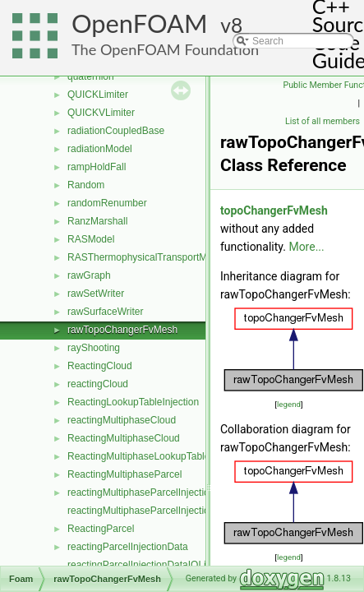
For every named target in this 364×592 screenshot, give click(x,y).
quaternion (91, 76)
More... (306, 247)
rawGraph (89, 275)
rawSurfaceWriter (105, 312)
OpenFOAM (140, 23)
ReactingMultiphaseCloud (124, 438)
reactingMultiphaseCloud (122, 420)
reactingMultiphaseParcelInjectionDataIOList (164, 511)
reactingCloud (98, 384)
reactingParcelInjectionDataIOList (141, 565)
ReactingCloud (100, 366)
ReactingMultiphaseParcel (124, 474)
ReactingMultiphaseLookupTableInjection (157, 456)
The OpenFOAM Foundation (165, 49)
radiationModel (100, 149)
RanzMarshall (97, 221)
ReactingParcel (101, 529)
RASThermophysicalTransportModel (147, 257)
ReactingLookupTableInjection (133, 402)
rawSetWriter (96, 294)
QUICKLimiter (98, 95)
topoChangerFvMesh (274, 210)
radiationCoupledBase (116, 131)
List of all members (323, 121)
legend (289, 404)
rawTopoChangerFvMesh (122, 330)
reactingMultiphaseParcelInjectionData (152, 493)
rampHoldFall (97, 167)
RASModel (91, 239)
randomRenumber (107, 203)
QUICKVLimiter (101, 113)
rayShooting (94, 348)
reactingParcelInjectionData (128, 547)
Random (86, 185)
